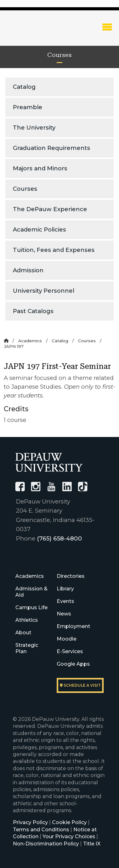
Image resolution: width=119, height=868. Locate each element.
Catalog (24, 87)
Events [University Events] (65, 601)
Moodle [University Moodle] (67, 639)
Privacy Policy (30, 822)
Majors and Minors (40, 168)
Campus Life (31, 607)
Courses (25, 189)
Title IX (92, 844)
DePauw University (38, 32)
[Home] (6, 341)
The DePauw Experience (50, 209)
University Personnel (44, 291)
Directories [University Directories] (71, 576)
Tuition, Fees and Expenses (54, 250)
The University (34, 128)
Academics (30, 341)
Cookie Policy (69, 822)
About (23, 633)
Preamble (28, 107)
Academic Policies (39, 229)
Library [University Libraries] (65, 589)
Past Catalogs (33, 311)
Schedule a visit (80, 685)
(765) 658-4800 (59, 538)
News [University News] (64, 614)
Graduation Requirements (52, 148)
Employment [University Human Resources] (73, 626)
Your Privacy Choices (69, 836)
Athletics (27, 620)
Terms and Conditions (41, 830)
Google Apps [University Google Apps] (73, 664)
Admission (28, 270)
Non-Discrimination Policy (46, 844)
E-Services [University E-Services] (70, 651)
